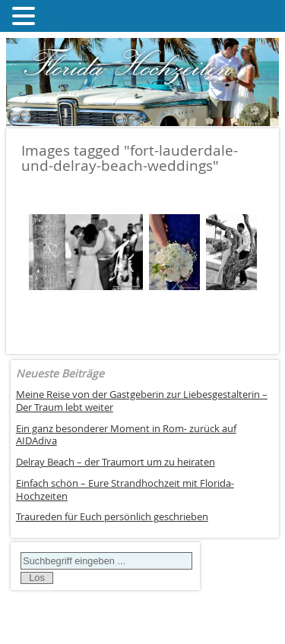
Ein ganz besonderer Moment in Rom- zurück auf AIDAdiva (126, 435)
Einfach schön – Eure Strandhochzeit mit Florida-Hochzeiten (125, 490)
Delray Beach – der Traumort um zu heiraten (116, 462)
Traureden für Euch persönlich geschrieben (112, 517)
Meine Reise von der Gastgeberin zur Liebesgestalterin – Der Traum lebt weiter (142, 401)
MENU (62, 19)
